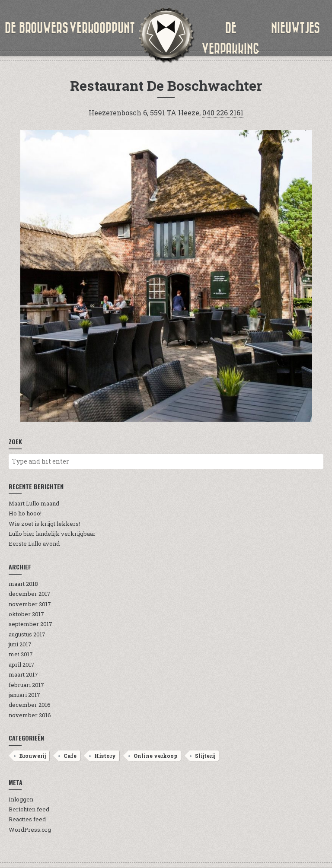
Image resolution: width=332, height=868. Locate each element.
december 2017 (30, 594)
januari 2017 (24, 695)
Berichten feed (29, 809)
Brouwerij (32, 756)
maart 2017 (23, 674)
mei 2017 (21, 654)
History (105, 756)
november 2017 (30, 604)
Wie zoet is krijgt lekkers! (44, 524)
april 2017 (22, 665)
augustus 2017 (27, 634)
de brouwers (37, 28)
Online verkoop (155, 756)
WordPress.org (30, 830)
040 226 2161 (223, 113)
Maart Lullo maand (34, 503)
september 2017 (30, 624)
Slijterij (205, 756)
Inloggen (21, 799)
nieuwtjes (295, 28)
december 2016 (30, 705)
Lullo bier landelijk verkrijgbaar (52, 534)
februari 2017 (26, 685)
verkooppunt (102, 28)
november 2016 (30, 715)
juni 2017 (20, 644)
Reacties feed (27, 819)
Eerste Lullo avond (34, 544)
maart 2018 (23, 584)
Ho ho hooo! (25, 513)
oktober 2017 (26, 614)
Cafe (70, 756)
